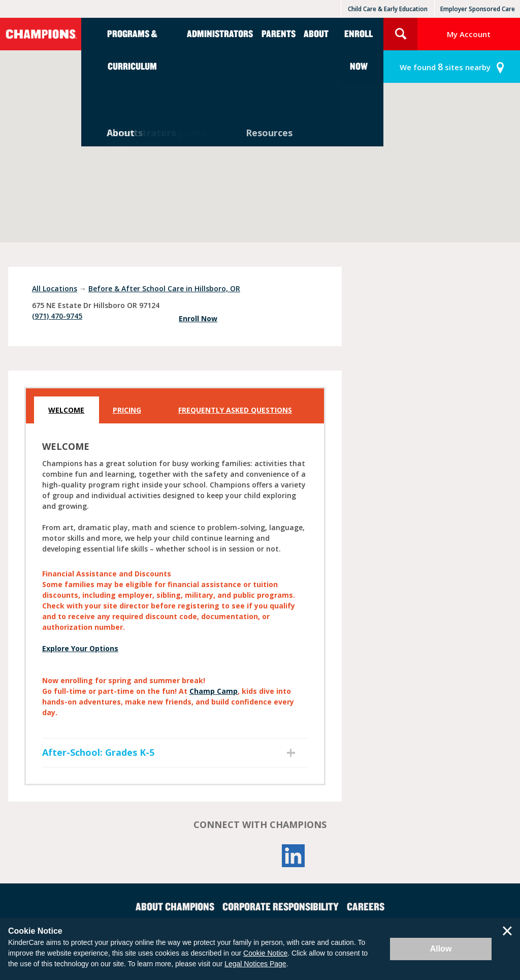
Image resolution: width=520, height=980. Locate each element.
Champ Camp (214, 691)
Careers (366, 906)
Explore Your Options (80, 648)
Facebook (226, 856)
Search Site (400, 34)
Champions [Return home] (41, 34)
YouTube (260, 856)
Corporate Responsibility (281, 906)
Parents (279, 33)
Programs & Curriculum (132, 50)
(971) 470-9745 (57, 316)
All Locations (55, 288)
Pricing (127, 410)
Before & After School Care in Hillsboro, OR (164, 288)
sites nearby (445, 67)
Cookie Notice (265, 953)
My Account (469, 34)
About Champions (175, 906)
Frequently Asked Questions (235, 410)
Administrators (220, 33)
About (316, 33)
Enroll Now (359, 50)
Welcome (66, 410)
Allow (441, 949)
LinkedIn (294, 856)
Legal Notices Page (255, 964)
